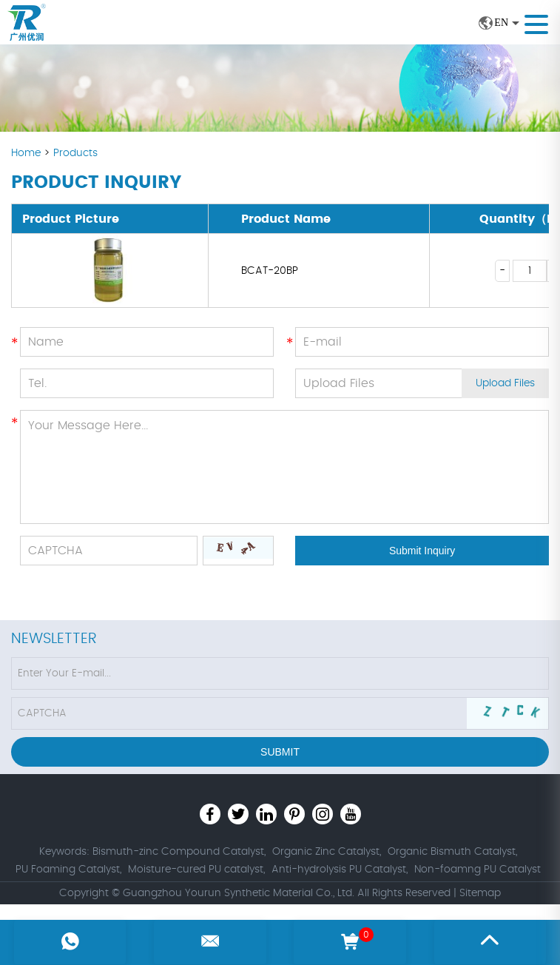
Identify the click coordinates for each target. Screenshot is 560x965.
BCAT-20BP (270, 271)
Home (27, 153)
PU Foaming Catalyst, (68, 870)
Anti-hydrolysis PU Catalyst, (340, 870)
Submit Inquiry (422, 551)
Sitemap (480, 893)
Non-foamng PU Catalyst (478, 870)
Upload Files (505, 383)
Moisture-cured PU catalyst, (196, 870)
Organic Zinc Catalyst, (327, 852)
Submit (280, 752)
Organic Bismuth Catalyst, (452, 852)
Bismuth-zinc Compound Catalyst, (179, 852)
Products (75, 153)
